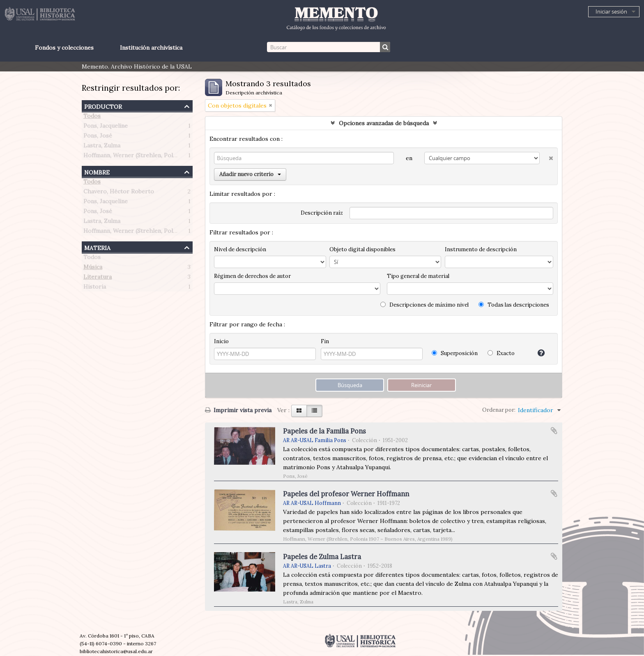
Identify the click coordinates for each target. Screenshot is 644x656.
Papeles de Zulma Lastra (322, 557)
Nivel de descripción (240, 249)
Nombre (97, 171)
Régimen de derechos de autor (252, 276)
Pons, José (98, 137)
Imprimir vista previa (238, 410)
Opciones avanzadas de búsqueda (384, 123)
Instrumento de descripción (481, 249)
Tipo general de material (418, 276)
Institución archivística (151, 48)
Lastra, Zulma (102, 147)
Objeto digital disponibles (362, 249)
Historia (95, 288)
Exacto (501, 353)
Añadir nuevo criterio (250, 174)
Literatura (98, 278)
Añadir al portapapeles (554, 431)
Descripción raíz (322, 213)
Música (93, 268)
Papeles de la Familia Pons (324, 431)
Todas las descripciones (514, 305)
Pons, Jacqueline (106, 127)
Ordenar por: (499, 410)
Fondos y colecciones (64, 48)
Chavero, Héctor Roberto (119, 193)
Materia (97, 247)
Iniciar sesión (611, 11)
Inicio (221, 341)
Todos (92, 117)
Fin (325, 341)
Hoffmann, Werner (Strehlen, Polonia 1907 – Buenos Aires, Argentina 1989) (185, 157)
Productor (103, 106)
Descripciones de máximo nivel (424, 305)
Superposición (455, 353)
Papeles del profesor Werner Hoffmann (346, 494)
